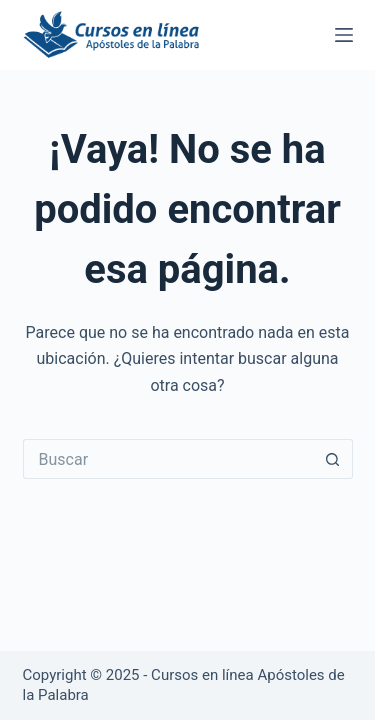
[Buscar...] (168, 459)
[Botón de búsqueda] (333, 459)
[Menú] (344, 35)
